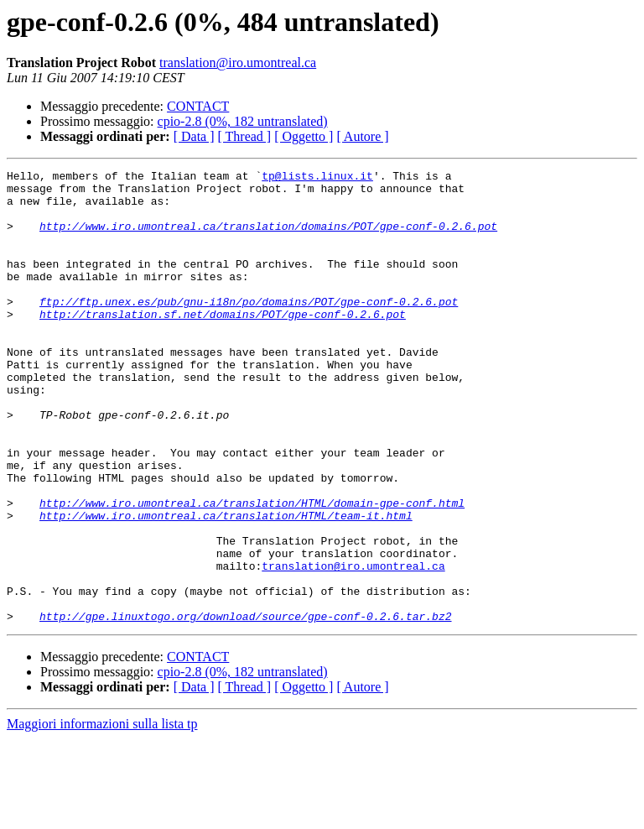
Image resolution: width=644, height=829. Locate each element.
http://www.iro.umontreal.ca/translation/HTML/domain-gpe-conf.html (252, 571)
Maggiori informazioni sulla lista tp (102, 814)
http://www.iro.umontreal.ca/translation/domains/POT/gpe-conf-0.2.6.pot (268, 238)
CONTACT (198, 106)
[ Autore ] (362, 136)
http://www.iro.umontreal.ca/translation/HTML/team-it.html (226, 586)
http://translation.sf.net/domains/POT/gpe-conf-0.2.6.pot (223, 344)
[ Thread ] (245, 136)
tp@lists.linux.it (317, 178)
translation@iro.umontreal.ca (238, 63)
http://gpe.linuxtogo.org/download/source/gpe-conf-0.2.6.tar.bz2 (245, 706)
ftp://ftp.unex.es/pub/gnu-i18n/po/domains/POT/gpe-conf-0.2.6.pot (249, 329)
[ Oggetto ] (304, 136)
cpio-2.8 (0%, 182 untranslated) (243, 121)
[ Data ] (194, 136)
